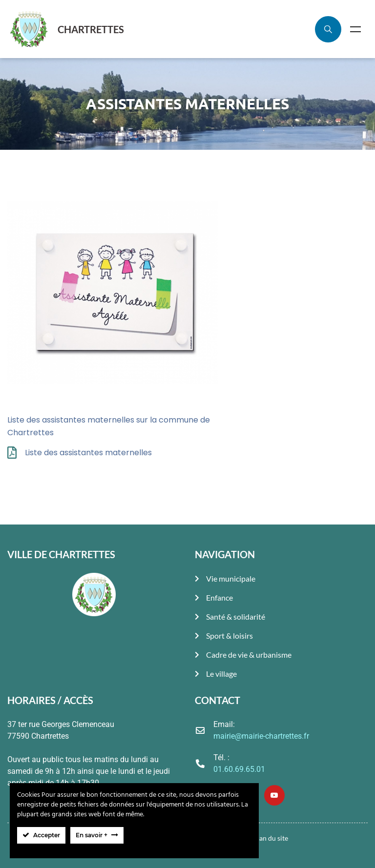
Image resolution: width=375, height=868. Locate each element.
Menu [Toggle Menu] (355, 29)
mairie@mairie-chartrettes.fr (261, 736)
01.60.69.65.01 (239, 769)
